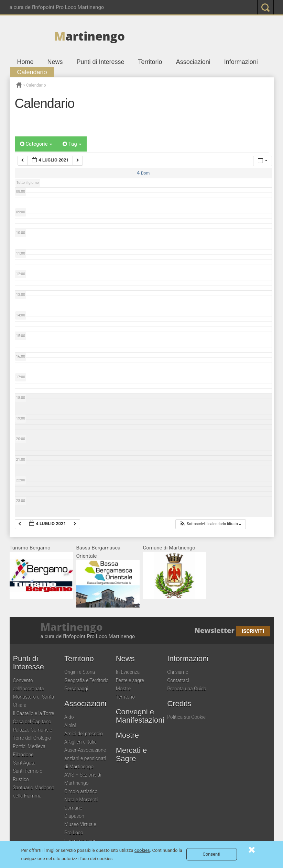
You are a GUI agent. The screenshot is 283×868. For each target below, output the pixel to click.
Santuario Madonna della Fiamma (34, 792)
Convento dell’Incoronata (29, 685)
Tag (72, 144)
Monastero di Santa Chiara (34, 701)
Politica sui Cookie (186, 717)
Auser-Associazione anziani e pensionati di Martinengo (85, 758)
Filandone (23, 755)
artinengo (90, 36)
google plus (203, 7)
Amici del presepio (84, 734)
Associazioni (193, 62)
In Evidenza (128, 672)
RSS (244, 7)
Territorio (150, 62)
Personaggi (76, 689)
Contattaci (178, 680)
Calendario (32, 72)
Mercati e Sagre (131, 755)
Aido (69, 717)
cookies (142, 850)
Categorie (36, 144)
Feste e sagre (130, 680)
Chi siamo (178, 672)
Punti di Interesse (101, 62)
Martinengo (72, 627)
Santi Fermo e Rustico (28, 775)
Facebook (176, 7)
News (55, 62)
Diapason (74, 816)
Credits (179, 704)
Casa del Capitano (32, 722)
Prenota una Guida (187, 689)
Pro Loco (74, 833)
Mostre (123, 689)
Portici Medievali (30, 746)
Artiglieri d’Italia (80, 742)
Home (25, 62)
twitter (189, 7)
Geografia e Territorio (86, 680)
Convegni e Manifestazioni (140, 716)
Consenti (211, 854)
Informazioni (241, 62)
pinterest (217, 7)
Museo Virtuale (80, 824)
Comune (73, 808)
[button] (210, 524)
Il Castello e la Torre (34, 713)
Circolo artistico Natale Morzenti (81, 795)
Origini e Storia (80, 672)
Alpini (70, 725)
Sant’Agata (24, 763)
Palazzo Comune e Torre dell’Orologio (33, 734)
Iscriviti (253, 631)
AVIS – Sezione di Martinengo (83, 779)
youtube (231, 7)
